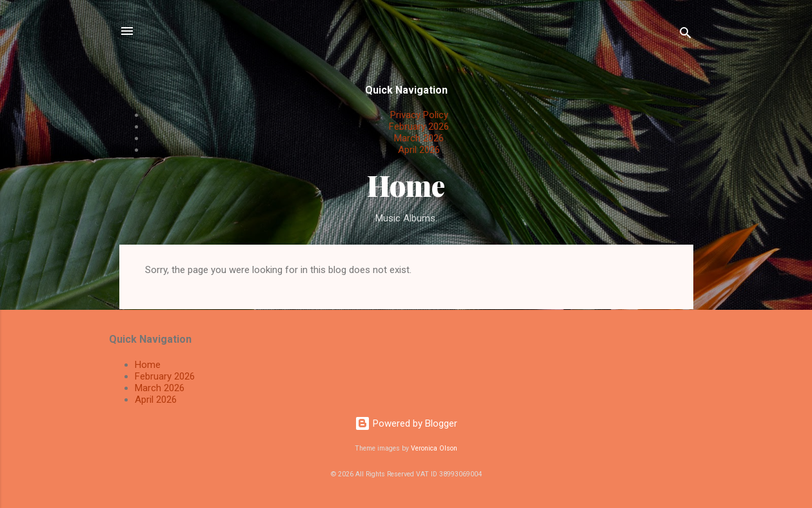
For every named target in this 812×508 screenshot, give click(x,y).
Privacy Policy (419, 115)
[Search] (686, 35)
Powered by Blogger (406, 423)
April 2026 (419, 150)
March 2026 (419, 138)
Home (406, 185)
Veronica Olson (434, 448)
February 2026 (419, 127)
